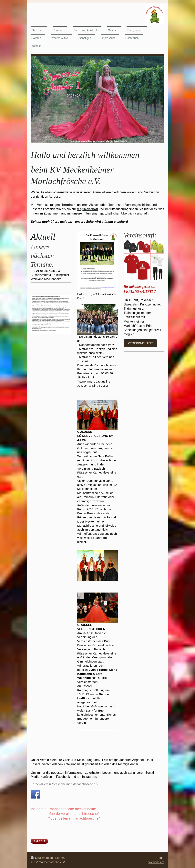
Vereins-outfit (140, 343)
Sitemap (61, 858)
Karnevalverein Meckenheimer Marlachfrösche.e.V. (65, 784)
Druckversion (42, 858)
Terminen (69, 205)
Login (160, 858)
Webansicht (156, 862)
